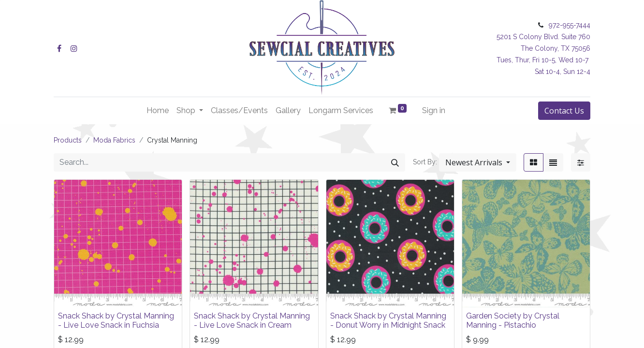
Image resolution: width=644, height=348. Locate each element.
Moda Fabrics (114, 140)
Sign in (434, 110)
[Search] (395, 162)
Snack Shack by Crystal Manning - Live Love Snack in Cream (252, 320)
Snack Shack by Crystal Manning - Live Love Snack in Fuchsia (116, 320)
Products (68, 140)
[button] (478, 162)
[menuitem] (158, 111)
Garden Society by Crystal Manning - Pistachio (513, 320)
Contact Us (564, 111)
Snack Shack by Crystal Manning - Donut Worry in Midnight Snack (388, 320)
